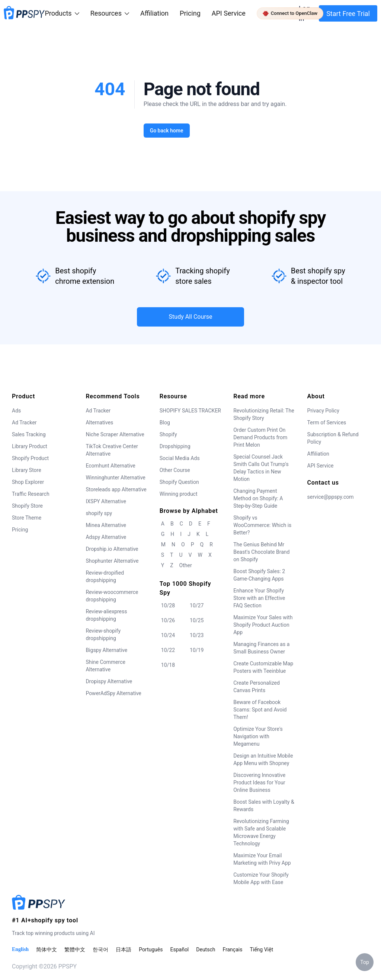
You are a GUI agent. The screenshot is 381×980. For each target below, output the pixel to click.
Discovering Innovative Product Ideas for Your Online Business (259, 783)
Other (186, 565)
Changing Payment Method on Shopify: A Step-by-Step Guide (258, 498)
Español (179, 950)
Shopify (168, 434)
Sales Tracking (29, 434)
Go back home (166, 131)
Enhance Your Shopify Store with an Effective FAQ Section (259, 598)
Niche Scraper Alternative (115, 434)
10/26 (168, 620)
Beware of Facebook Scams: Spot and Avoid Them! (260, 710)
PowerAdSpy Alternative (113, 693)
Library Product (30, 446)
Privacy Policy (323, 411)
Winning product (179, 494)
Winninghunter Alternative (115, 478)
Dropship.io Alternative (112, 549)
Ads (16, 411)
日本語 (124, 950)
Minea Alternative (106, 525)
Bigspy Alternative (106, 650)
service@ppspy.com (331, 497)
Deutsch (206, 950)
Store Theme (27, 518)
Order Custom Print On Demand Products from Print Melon (260, 437)
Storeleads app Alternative (116, 489)
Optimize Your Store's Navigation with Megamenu (258, 736)
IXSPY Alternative (106, 501)
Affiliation (318, 454)
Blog (165, 422)
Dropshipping (175, 446)
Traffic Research (31, 494)
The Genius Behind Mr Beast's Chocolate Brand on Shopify (261, 552)
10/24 (168, 635)
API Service (229, 13)
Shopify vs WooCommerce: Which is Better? (262, 525)
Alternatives (99, 422)
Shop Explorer (28, 482)
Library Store (27, 470)
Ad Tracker (24, 422)
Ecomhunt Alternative (110, 466)
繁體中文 (75, 950)
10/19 (197, 650)
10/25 (197, 620)
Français (232, 950)
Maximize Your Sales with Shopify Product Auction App (263, 625)
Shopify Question (179, 482)
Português (151, 950)
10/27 (197, 605)
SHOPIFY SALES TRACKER (190, 411)
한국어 (100, 950)
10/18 (168, 665)
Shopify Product (30, 458)
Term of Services (327, 422)
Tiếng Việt (261, 950)
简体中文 (47, 950)
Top (365, 962)
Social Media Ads (180, 458)
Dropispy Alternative (109, 681)
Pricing (190, 13)
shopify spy (99, 513)
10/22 (168, 650)
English (20, 949)
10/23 (197, 635)
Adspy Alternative (106, 537)
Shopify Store (27, 506)
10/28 (168, 605)
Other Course (175, 470)
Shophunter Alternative (112, 561)
